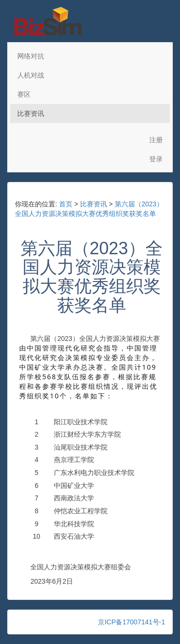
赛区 (24, 94)
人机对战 (31, 75)
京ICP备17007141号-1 (132, 622)
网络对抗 (31, 56)
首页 (66, 204)
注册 (156, 140)
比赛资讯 (31, 113)
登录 (156, 159)
